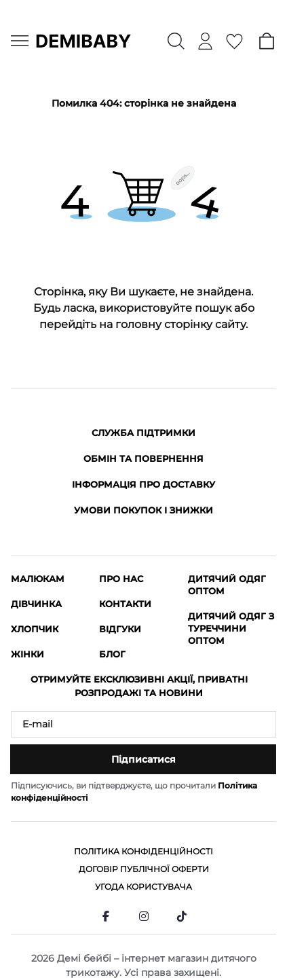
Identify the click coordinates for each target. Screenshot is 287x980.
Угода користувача (143, 887)
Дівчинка (36, 604)
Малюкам (38, 579)
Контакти (125, 604)
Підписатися (143, 759)
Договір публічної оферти (144, 869)
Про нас (121, 579)
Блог (112, 654)
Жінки (27, 654)
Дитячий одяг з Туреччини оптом (231, 628)
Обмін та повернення (143, 458)
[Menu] (20, 41)
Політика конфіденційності (143, 851)
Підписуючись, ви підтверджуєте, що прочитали (134, 792)
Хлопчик (35, 629)
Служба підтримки (143, 433)
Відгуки (120, 629)
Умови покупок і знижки (143, 510)
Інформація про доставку (143, 484)
